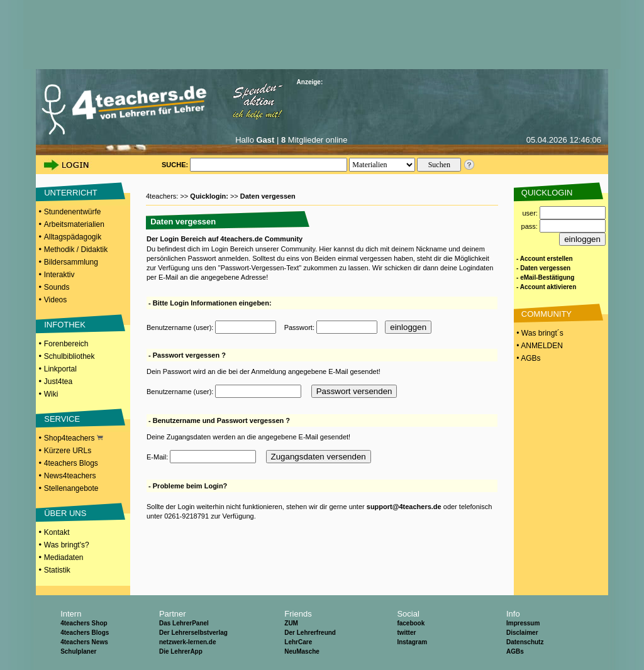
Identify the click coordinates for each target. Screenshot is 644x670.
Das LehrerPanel (184, 623)
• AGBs (528, 358)
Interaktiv (59, 275)
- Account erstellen (545, 259)
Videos (55, 300)
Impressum (523, 623)
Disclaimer (522, 633)
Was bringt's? (67, 545)
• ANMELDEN (539, 346)
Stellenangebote (71, 488)
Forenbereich (66, 344)
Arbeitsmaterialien (74, 224)
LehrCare (298, 642)
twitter (406, 633)
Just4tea (58, 382)
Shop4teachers (74, 438)
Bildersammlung (71, 262)
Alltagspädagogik (73, 237)
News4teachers (70, 476)
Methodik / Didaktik (76, 250)
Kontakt (57, 532)
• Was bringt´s (539, 333)
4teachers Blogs (71, 463)
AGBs (515, 651)
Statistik (57, 570)
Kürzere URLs (68, 451)
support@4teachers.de (404, 507)
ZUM (291, 623)
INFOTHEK (65, 325)
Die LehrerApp (181, 651)
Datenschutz (525, 642)
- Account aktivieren (546, 287)
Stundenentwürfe (73, 212)
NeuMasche (302, 651)
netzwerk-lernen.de (188, 642)
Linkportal (60, 369)
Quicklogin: (210, 196)
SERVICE (62, 419)
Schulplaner (78, 651)
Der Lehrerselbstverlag (193, 633)
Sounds (57, 287)
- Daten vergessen (543, 268)
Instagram (412, 642)
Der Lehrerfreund (310, 633)
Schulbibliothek (69, 356)
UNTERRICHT (71, 193)
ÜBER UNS (65, 513)
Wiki (51, 394)
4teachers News (84, 642)
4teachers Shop (84, 623)
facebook (411, 623)
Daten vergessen (268, 196)
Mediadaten (64, 557)
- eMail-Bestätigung (545, 277)
